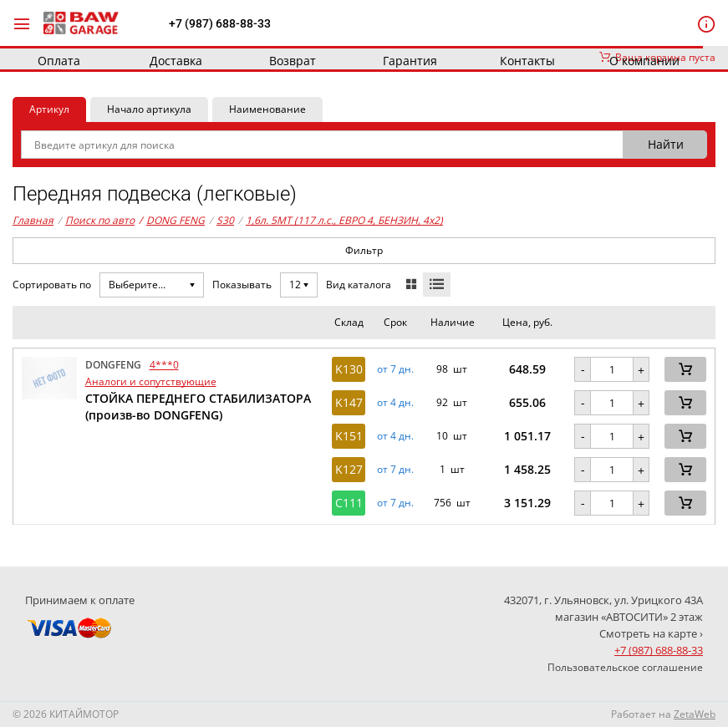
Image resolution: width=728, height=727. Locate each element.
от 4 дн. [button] (395, 403)
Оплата (59, 61)
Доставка (176, 61)
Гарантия (410, 61)
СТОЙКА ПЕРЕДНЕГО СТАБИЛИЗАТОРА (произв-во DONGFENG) (198, 407)
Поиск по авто (100, 220)
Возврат (293, 61)
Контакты (527, 61)
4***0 (164, 365)
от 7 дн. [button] (395, 369)
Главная (33, 220)
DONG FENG (172, 221)
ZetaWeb (695, 714)
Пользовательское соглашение (625, 667)
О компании (644, 61)
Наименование (267, 109)
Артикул (49, 109)
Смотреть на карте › (651, 633)
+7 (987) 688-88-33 (220, 23)
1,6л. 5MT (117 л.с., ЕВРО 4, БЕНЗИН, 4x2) (344, 220)
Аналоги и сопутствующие (151, 381)
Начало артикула (149, 109)
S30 (225, 220)
